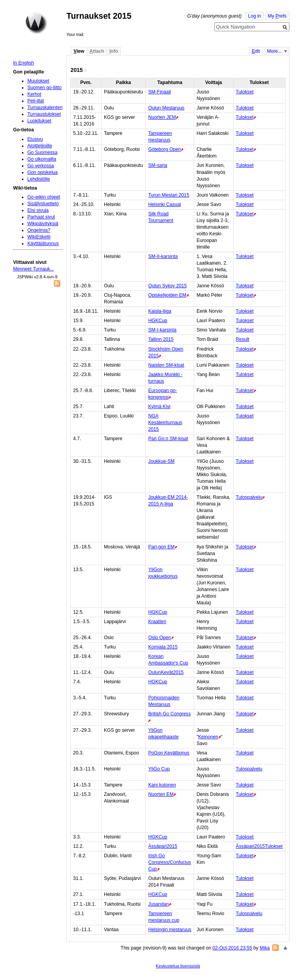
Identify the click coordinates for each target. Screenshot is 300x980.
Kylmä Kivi (159, 407)
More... (275, 51)
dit (256, 51)
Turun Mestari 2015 (169, 195)
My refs (277, 16)
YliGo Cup (159, 769)
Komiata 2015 (163, 647)
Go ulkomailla (42, 159)
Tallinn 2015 (161, 339)
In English (23, 63)
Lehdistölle (39, 179)
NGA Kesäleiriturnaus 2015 (165, 423)
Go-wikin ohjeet (44, 197)
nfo (114, 51)
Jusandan (158, 904)
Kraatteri (157, 622)
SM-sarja (158, 165)
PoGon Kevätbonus (169, 753)
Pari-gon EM (161, 547)
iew (79, 51)
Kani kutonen (162, 785)
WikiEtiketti (39, 237)
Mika (265, 948)
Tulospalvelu (249, 497)
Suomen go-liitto (45, 88)
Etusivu (35, 139)
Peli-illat (36, 101)
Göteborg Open (164, 149)
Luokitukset (39, 121)
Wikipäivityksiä (43, 224)
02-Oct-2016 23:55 (232, 948)
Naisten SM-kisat (166, 365)
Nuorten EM (161, 794)
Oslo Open (159, 638)
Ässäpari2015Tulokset (259, 846)
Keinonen (208, 737)
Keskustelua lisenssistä (178, 966)
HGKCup (158, 321)
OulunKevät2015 (166, 672)
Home (36, 23)
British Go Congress (169, 714)
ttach (97, 51)
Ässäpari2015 (162, 846)
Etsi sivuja (38, 210)
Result (243, 339)
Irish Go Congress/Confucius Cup (169, 862)
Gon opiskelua (43, 172)
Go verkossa (41, 166)
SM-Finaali (159, 92)
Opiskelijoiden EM (167, 295)
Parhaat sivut (41, 217)
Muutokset (38, 81)
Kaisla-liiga (160, 311)
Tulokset (245, 92)
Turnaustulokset (44, 114)
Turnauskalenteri (45, 107)
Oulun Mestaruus (166, 108)
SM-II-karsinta (163, 256)
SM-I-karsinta (162, 330)
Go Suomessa (42, 152)
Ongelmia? (39, 230)
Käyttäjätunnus (43, 244)
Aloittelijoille (40, 146)
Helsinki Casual (164, 204)
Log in (254, 16)
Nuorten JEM (162, 117)
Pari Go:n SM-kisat (168, 439)
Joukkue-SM (161, 461)
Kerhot (34, 94)
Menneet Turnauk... (33, 269)
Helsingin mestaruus (170, 930)
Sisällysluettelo (43, 204)
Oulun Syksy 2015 (167, 286)
